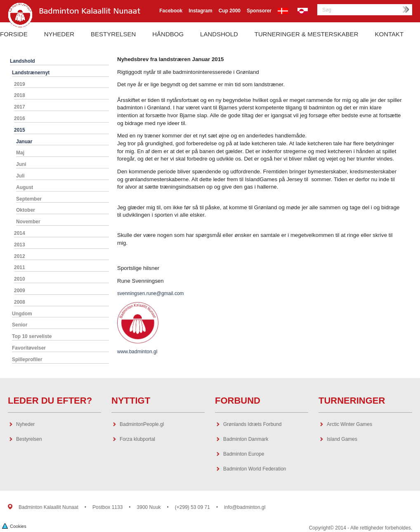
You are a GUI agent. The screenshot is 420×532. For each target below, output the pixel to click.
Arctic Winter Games (349, 424)
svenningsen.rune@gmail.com (151, 293)
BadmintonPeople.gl (142, 424)
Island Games (342, 439)
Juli (20, 176)
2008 (20, 302)
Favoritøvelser (29, 348)
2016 (20, 118)
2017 (20, 107)
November (28, 222)
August (25, 187)
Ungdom (22, 314)
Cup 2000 (230, 11)
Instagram (200, 11)
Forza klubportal (137, 439)
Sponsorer (259, 11)
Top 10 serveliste (32, 336)
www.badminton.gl (137, 352)
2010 (20, 279)
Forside (14, 34)
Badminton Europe (244, 454)
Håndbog (168, 34)
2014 (20, 233)
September (29, 199)
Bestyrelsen (113, 34)
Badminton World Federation (255, 469)
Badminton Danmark (246, 439)
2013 (20, 245)
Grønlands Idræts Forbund (252, 424)
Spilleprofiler (27, 359)
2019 (20, 84)
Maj (20, 153)
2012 (20, 256)
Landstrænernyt (31, 73)
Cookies (14, 526)
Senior (20, 325)
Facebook (171, 11)
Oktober (26, 210)
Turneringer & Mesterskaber (307, 34)
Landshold (219, 34)
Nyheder (59, 34)
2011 (20, 267)
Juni (21, 164)
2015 (20, 130)
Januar (24, 142)
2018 (20, 95)
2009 (20, 291)
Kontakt (389, 34)
